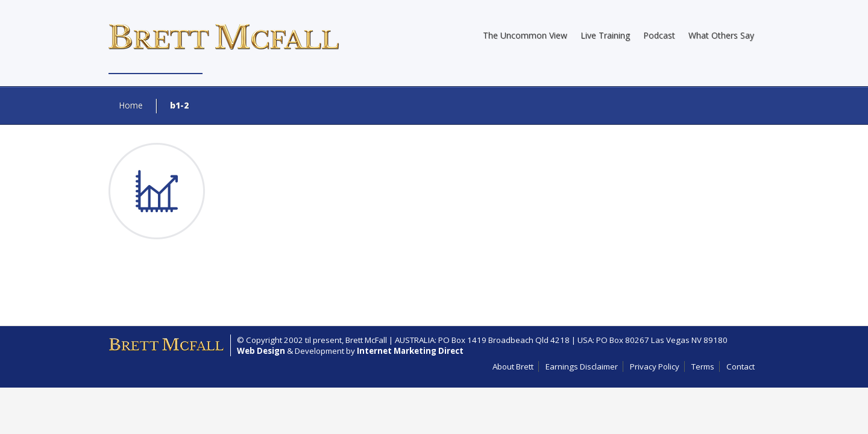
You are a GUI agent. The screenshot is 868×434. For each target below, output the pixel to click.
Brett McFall (366, 340)
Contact (741, 366)
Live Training (605, 35)
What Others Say (721, 35)
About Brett (513, 366)
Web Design (261, 351)
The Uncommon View (525, 35)
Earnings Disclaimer (582, 366)
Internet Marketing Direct (410, 351)
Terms (703, 366)
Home (131, 105)
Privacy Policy (655, 366)
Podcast (659, 35)
